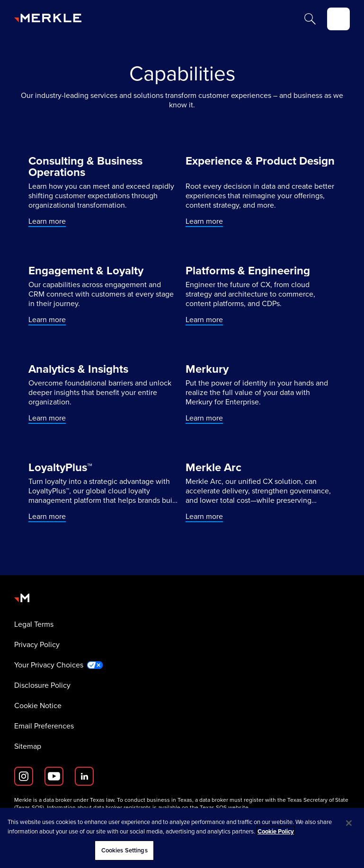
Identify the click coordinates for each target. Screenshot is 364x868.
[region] (182, 838)
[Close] (349, 823)
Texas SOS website (224, 807)
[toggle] (338, 19)
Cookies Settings (124, 850)
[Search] (310, 19)
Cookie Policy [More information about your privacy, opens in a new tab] (276, 831)
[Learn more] (103, 191)
